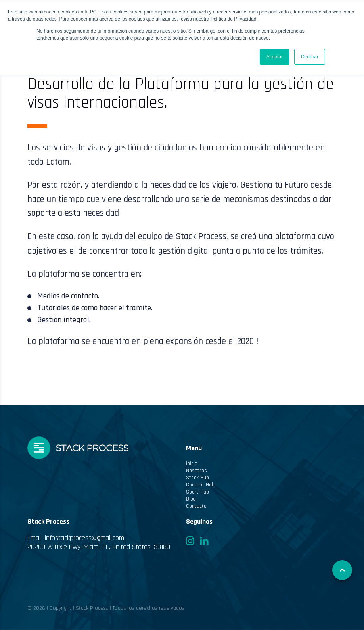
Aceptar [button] (275, 57)
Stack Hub (197, 478)
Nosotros (196, 471)
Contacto (196, 506)
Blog (191, 499)
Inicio (192, 463)
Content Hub (200, 485)
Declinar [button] (310, 57)
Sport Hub (197, 492)
